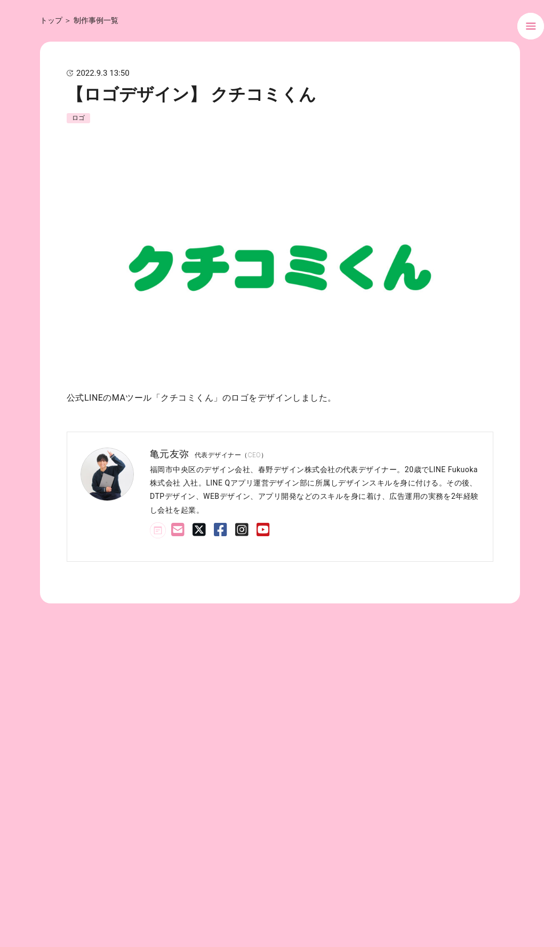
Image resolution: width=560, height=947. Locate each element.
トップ (51, 20)
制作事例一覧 (96, 20)
